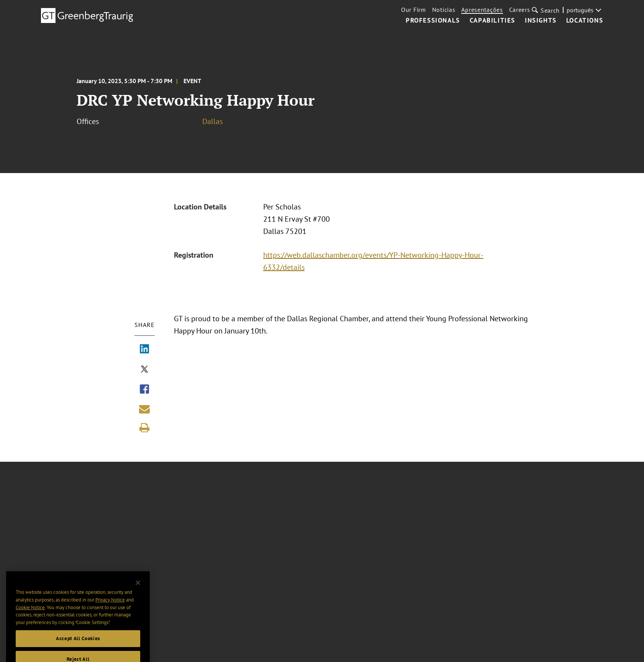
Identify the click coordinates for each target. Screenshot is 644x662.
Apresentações (482, 10)
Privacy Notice (110, 609)
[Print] (144, 428)
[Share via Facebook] (144, 390)
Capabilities (492, 21)
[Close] (138, 591)
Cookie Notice (30, 616)
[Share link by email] (144, 409)
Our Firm (414, 10)
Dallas (212, 121)
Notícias (444, 10)
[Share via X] (144, 370)
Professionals (433, 21)
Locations (585, 21)
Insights (541, 21)
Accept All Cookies (78, 647)
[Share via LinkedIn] (144, 350)
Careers (520, 10)
